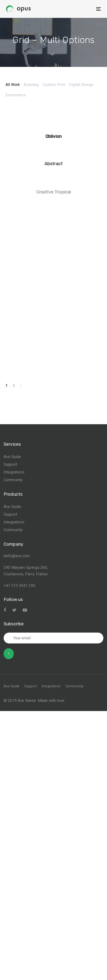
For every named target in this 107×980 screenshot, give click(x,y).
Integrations (14, 480)
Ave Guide (12, 465)
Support (10, 472)
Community (13, 488)
